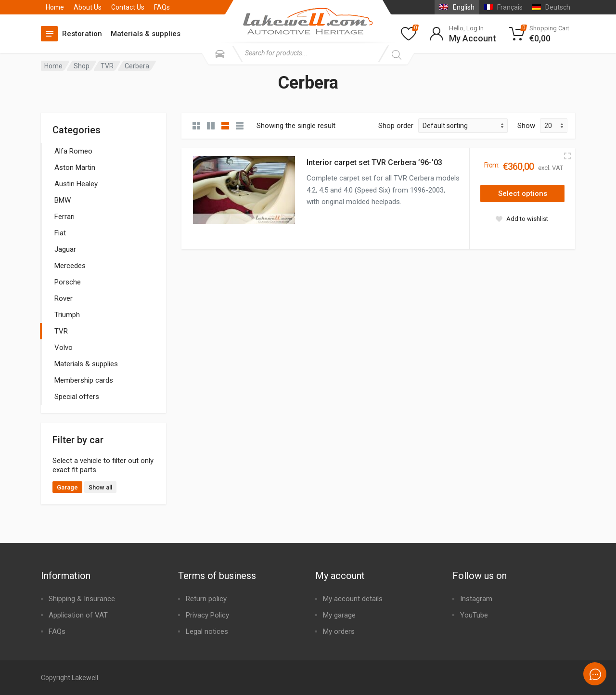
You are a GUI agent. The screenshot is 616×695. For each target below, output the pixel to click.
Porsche (68, 282)
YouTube (474, 615)
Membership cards (84, 380)
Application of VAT (78, 615)
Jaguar (65, 249)
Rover (64, 298)
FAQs (162, 7)
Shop (82, 66)
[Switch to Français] (503, 7)
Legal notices (207, 631)
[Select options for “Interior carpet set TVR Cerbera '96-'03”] (522, 193)
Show (526, 126)
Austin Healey (76, 184)
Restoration (82, 34)
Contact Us (128, 7)
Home (55, 7)
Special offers (77, 397)
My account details (353, 599)
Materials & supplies (146, 34)
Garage (67, 487)
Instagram (476, 599)
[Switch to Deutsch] (551, 7)
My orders (339, 631)
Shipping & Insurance (82, 599)
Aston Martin (75, 167)
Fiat (60, 233)
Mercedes (70, 266)
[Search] (396, 55)
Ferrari (64, 217)
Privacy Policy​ (207, 615)
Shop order (396, 126)
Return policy (206, 599)
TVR (107, 66)
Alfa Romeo (73, 151)
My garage (339, 615)
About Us (88, 7)
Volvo (64, 347)
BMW (63, 200)
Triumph (67, 315)
